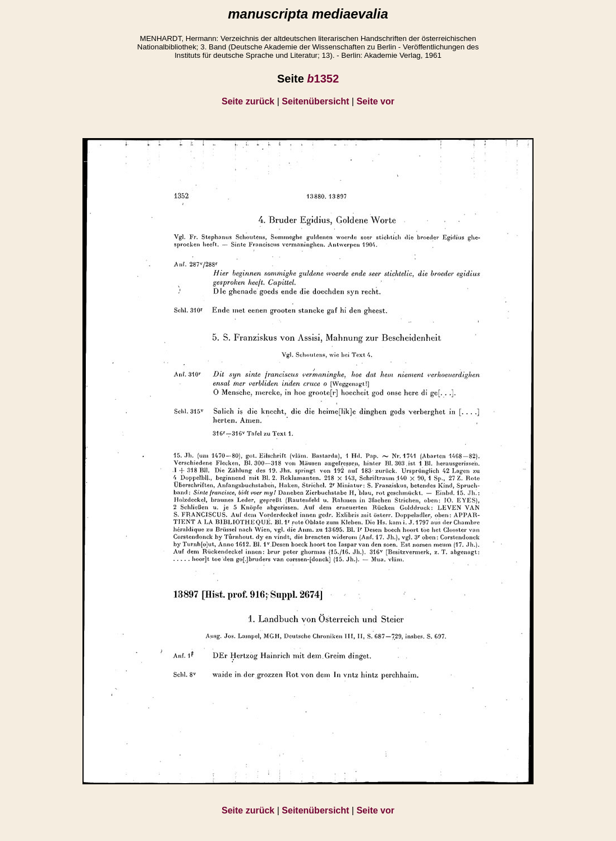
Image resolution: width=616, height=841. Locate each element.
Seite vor (375, 101)
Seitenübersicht (315, 101)
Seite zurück (248, 101)
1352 (323, 79)
